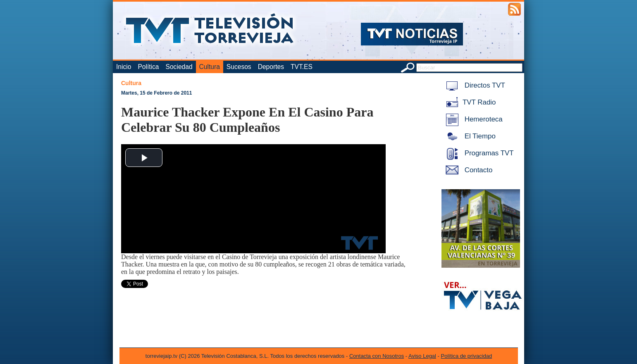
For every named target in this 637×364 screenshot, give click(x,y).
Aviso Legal (422, 356)
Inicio (124, 67)
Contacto (468, 170)
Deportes (271, 67)
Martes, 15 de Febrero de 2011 (156, 93)
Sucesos (239, 67)
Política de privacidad (467, 356)
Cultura (210, 67)
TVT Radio (469, 102)
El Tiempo (469, 136)
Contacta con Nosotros (377, 356)
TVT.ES (302, 67)
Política (148, 67)
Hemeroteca (473, 119)
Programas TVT (478, 153)
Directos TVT (474, 85)
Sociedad (179, 67)
